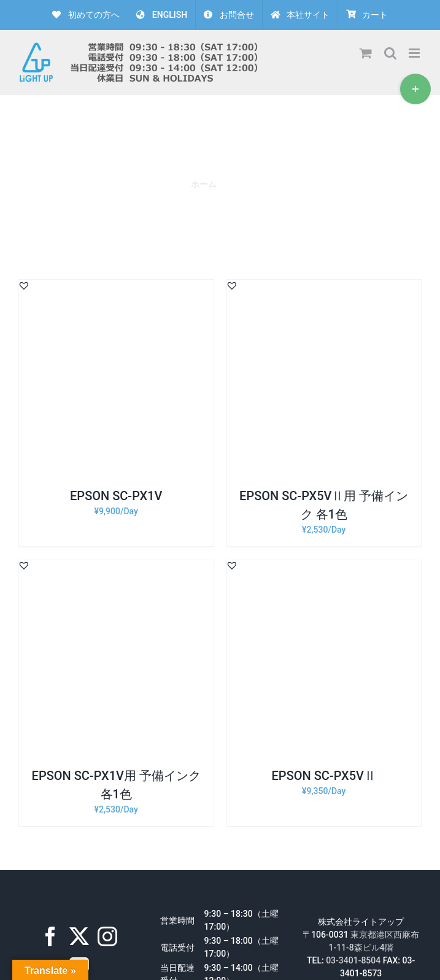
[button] (24, 285)
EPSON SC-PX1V (116, 496)
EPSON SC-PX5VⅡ (324, 776)
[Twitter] (79, 936)
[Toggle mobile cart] (366, 53)
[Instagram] (107, 936)
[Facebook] (50, 936)
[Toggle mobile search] (390, 53)
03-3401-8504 (353, 960)
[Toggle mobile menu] (415, 53)
